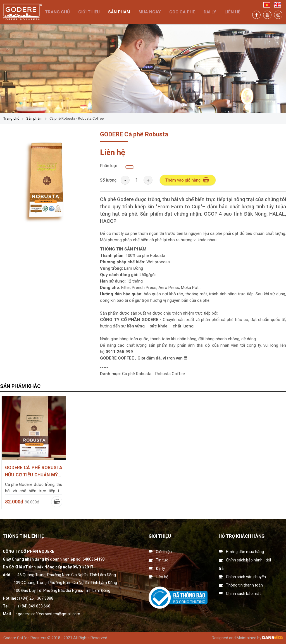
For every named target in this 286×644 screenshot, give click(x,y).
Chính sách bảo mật (243, 594)
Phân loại (108, 166)
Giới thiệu (160, 536)
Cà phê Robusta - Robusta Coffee (77, 118)
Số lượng (108, 180)
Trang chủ (11, 118)
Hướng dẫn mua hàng (245, 552)
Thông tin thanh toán (244, 585)
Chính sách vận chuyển (246, 577)
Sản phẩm (34, 118)
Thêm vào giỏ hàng (188, 180)
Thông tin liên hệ (23, 536)
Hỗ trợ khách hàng (242, 536)
